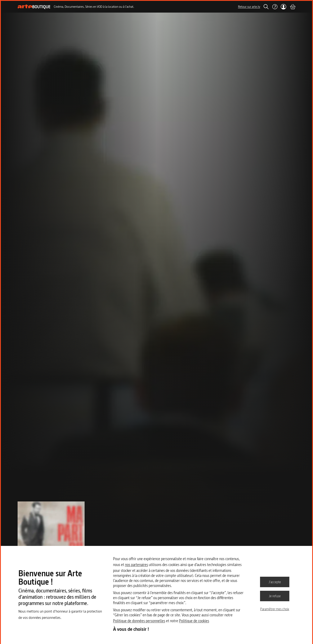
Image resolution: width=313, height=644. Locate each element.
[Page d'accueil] (34, 7)
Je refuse (275, 596)
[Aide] (275, 7)
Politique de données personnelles (139, 621)
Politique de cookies (194, 621)
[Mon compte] (284, 7)
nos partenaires (137, 565)
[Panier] (292, 7)
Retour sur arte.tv (249, 7)
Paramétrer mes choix (275, 609)
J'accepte (275, 582)
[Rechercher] (266, 7)
